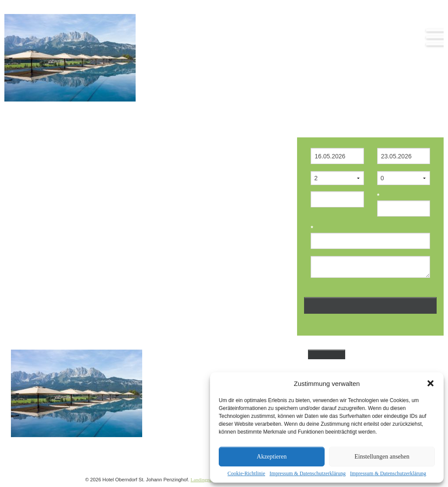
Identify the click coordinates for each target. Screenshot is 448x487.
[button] (430, 383)
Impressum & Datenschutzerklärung (308, 473)
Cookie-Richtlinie (246, 473)
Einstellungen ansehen (382, 457)
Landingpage (203, 480)
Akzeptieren (272, 457)
